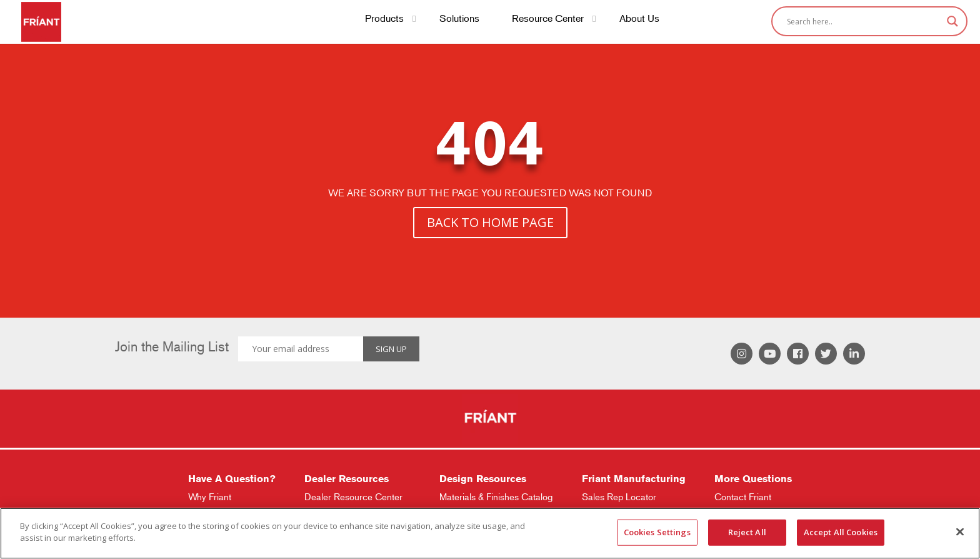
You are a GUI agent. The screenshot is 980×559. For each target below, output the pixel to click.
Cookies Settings (657, 532)
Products (384, 20)
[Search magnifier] (952, 21)
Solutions (459, 20)
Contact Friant (743, 497)
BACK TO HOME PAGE (490, 222)
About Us (639, 20)
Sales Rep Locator (619, 497)
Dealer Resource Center (353, 497)
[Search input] (864, 21)
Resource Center (548, 20)
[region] (490, 533)
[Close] (960, 531)
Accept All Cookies (841, 532)
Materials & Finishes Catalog (496, 497)
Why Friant (210, 497)
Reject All (747, 532)
